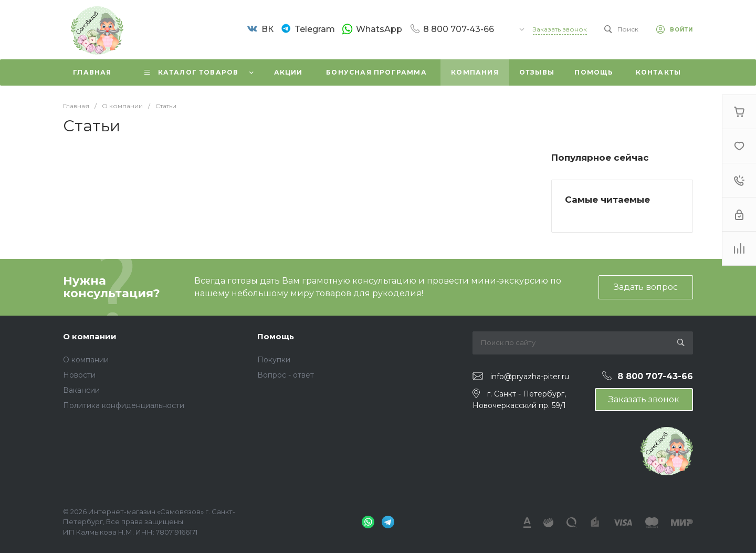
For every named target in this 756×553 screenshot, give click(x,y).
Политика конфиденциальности (124, 405)
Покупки (274, 360)
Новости (79, 375)
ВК (267, 29)
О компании (90, 336)
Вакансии (81, 390)
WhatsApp (379, 29)
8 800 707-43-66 (459, 29)
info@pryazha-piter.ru (530, 377)
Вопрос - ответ (286, 375)
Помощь (276, 336)
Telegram (315, 29)
